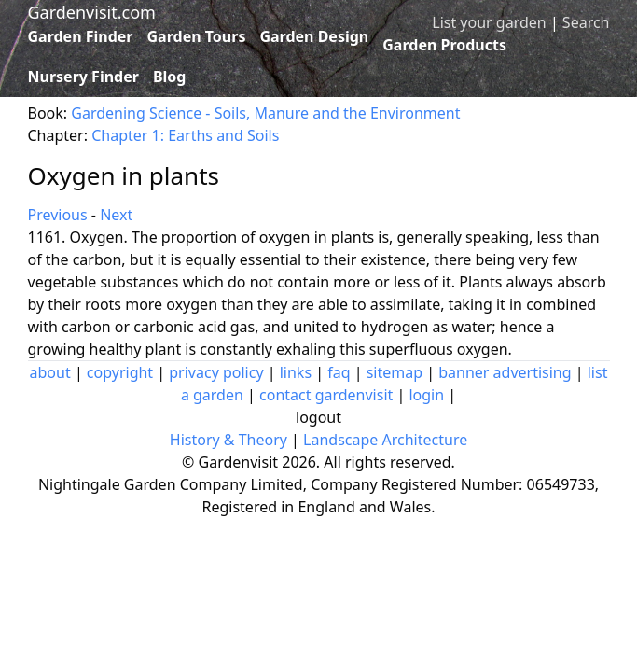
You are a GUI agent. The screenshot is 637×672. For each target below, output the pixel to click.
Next (116, 215)
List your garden (489, 22)
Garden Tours (197, 36)
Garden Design (314, 36)
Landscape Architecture (385, 440)
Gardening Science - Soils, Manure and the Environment (265, 113)
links (296, 372)
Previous (58, 215)
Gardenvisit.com (92, 12)
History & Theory (228, 440)
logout (318, 417)
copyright (120, 372)
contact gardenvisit (326, 395)
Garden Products (444, 45)
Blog (170, 77)
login (426, 395)
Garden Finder (81, 36)
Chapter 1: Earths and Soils (185, 135)
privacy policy (216, 372)
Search (586, 22)
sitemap (395, 372)
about (50, 372)
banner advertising (505, 372)
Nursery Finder (83, 77)
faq (339, 372)
